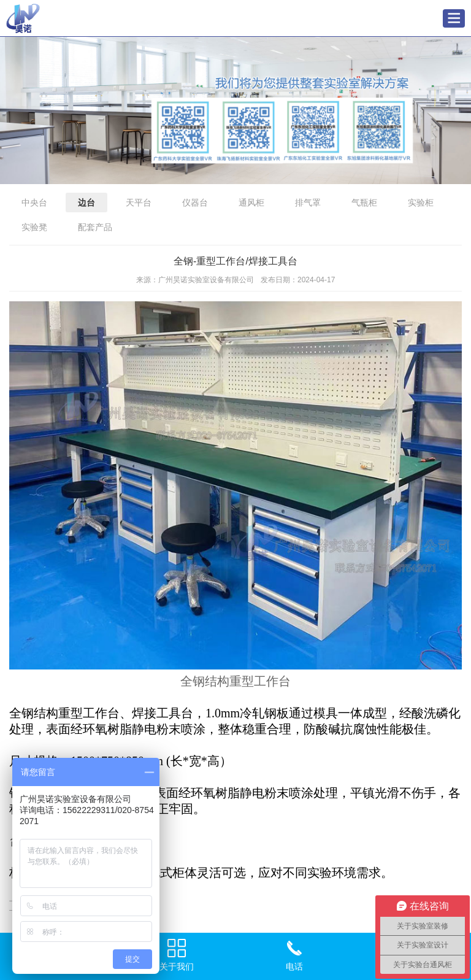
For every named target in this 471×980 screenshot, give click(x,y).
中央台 (34, 203)
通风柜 (251, 203)
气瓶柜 (364, 203)
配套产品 (95, 227)
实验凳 (34, 227)
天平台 (139, 203)
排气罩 (308, 203)
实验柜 (421, 203)
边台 (86, 203)
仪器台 (195, 203)
